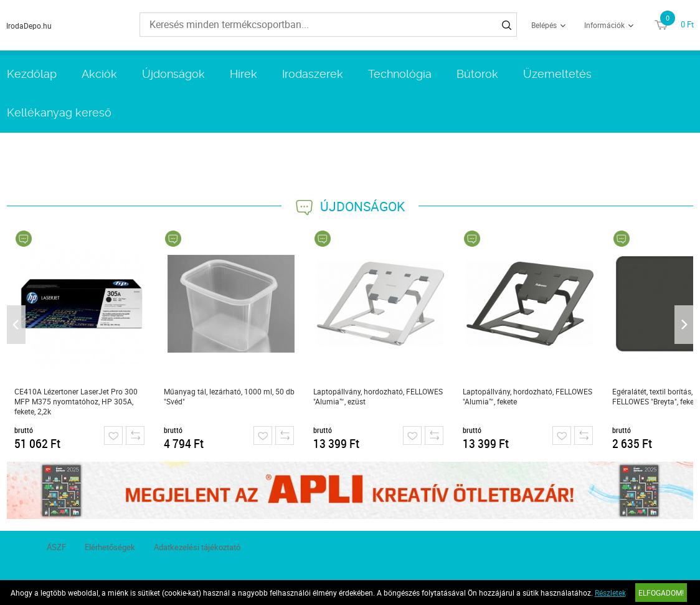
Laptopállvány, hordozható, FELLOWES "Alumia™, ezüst (378, 396)
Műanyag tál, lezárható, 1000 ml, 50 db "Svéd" (229, 396)
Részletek (610, 593)
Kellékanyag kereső (59, 112)
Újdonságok (173, 74)
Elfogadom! (661, 593)
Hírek (244, 74)
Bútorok (477, 74)
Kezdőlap (32, 74)
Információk (604, 25)
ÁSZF (56, 547)
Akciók (99, 74)
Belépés (544, 25)
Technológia (400, 74)
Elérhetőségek (110, 547)
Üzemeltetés (557, 74)
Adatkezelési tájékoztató (197, 547)
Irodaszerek (313, 74)
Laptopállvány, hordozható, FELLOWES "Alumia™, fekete (527, 396)
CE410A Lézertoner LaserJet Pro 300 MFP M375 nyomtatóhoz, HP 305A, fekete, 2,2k (76, 401)
